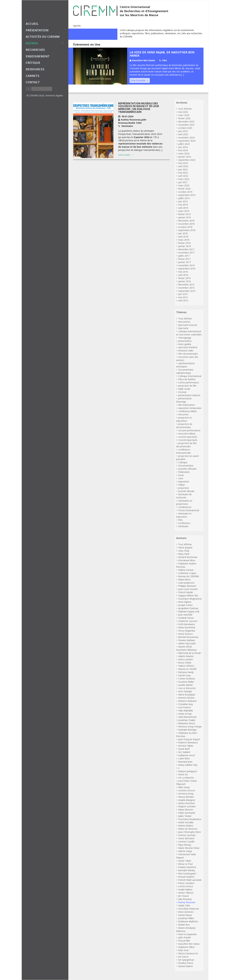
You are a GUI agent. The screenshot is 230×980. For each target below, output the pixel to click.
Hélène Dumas (186, 570)
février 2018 (184, 243)
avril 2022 (183, 176)
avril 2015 (183, 300)
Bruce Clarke (185, 663)
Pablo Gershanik (187, 813)
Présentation (37, 30)
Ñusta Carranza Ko (188, 953)
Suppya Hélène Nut (188, 595)
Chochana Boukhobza (190, 819)
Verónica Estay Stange (190, 726)
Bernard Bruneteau (188, 637)
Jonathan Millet (186, 918)
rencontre (183, 414)
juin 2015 (183, 294)
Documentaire (186, 466)
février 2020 (184, 189)
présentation (185, 341)
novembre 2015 (186, 288)
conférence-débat (188, 411)
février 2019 (184, 214)
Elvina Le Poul (185, 864)
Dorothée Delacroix (189, 909)
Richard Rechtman (188, 557)
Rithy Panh (184, 554)
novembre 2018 (186, 224)
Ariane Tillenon (186, 893)
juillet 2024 (184, 144)
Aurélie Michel (185, 685)
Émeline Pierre (186, 963)
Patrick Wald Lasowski (190, 880)
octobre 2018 (185, 227)
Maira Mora (184, 579)
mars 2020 (184, 185)
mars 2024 (184, 153)
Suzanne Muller (186, 682)
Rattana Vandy (186, 672)
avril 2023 (183, 166)
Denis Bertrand (186, 838)
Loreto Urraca (186, 886)
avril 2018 (183, 237)
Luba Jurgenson (186, 583)
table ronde (184, 389)
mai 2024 (183, 150)
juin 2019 (183, 201)
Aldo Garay (184, 787)
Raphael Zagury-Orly (189, 611)
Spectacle (183, 328)
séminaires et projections (184, 502)
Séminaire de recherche (184, 496)
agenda (45, 43)
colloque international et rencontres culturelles (189, 333)
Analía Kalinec (185, 889)
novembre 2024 (186, 138)
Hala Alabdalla (186, 711)
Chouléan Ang (185, 704)
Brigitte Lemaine (187, 806)
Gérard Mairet (186, 966)
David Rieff (184, 749)
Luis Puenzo (185, 707)
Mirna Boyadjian (187, 695)
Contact (33, 82)
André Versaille (186, 822)
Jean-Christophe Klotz (190, 832)
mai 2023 (183, 163)
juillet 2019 (184, 198)
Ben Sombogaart (187, 873)
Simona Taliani (186, 746)
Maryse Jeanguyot (188, 771)
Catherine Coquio (187, 573)
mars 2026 (184, 115)
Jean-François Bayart (189, 739)
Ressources (35, 69)
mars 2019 (184, 211)
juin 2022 (183, 169)
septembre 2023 (187, 160)
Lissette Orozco (187, 790)
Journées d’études (187, 469)
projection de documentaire (184, 426)
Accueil (32, 24)
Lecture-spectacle (188, 437)
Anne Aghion (185, 602)
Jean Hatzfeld (185, 615)
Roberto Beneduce (188, 742)
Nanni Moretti (186, 810)
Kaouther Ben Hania (189, 944)
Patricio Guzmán (187, 835)
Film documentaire (188, 354)
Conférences (185, 507)
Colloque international (190, 376)
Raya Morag (185, 845)
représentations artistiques (186, 365)
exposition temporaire (190, 408)
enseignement (38, 56)
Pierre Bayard (185, 548)
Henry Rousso (186, 634)
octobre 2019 (185, 192)
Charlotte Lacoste (188, 621)
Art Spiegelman (186, 960)
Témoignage (185, 338)
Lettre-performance (189, 382)
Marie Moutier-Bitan (189, 848)
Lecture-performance (189, 430)
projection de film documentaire (186, 445)
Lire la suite (138, 80)
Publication (184, 472)
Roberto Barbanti (187, 701)
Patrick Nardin (186, 592)
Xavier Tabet (185, 861)
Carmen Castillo (186, 842)
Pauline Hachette (187, 867)
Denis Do (183, 774)
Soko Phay (184, 551)
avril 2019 (183, 208)
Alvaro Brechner (187, 803)
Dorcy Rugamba (187, 631)
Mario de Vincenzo (188, 829)
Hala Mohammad (187, 717)
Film (180, 520)
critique (33, 63)
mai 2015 (183, 297)
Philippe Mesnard (187, 586)
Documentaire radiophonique (185, 371)
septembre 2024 (187, 141)
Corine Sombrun (187, 679)
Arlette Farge (185, 851)
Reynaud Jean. (186, 762)
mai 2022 (183, 173)
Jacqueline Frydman (188, 608)
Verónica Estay (186, 794)
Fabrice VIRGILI (186, 666)
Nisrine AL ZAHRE (187, 669)
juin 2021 (183, 182)
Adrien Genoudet (187, 643)
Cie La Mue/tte (186, 778)
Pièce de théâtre (187, 379)
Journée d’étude (186, 491)
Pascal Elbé (184, 941)
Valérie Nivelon (186, 656)
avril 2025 (183, 134)
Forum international (189, 510)
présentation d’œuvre (189, 395)
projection (184, 488)
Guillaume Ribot (186, 947)
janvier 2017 (185, 262)
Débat (182, 485)
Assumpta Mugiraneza (190, 599)
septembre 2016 (187, 269)
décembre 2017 (186, 249)
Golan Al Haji (185, 714)
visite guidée (185, 344)
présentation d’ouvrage (184, 400)
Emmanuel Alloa (187, 560)
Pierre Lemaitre (186, 883)
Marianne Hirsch (187, 723)
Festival (182, 392)
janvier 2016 (185, 281)
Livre (181, 478)
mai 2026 (183, 112)
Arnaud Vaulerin (186, 877)
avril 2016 (183, 275)
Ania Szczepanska (187, 934)
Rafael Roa (184, 925)
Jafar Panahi (184, 937)
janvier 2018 (185, 246)
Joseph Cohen (185, 605)
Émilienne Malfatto (188, 921)
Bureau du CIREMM (188, 576)
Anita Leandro (186, 659)
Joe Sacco (183, 957)
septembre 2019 (187, 195)
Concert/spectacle (188, 440)
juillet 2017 (184, 256)
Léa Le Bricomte (187, 688)
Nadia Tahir (184, 905)
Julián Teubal (185, 816)
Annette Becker (186, 698)
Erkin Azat (183, 950)
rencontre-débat (187, 434)
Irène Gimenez (186, 912)
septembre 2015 (187, 291)
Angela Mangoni (187, 800)
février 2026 (184, 118)
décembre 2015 (186, 285)
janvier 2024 (185, 157)
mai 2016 (183, 272)
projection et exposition (184, 419)
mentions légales (54, 95)
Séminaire (183, 526)
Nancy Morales (186, 797)
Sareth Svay (184, 675)
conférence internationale (183, 451)
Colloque (183, 462)
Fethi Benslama (186, 624)
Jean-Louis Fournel (188, 589)
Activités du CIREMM (43, 37)
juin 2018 (183, 233)
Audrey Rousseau (187, 902)
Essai (181, 475)
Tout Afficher (185, 109)
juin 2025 (183, 131)
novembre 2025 (186, 125)
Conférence (184, 523)
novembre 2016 (186, 265)
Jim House (184, 896)
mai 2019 (183, 205)
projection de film (187, 386)
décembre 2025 (186, 122)
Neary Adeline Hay (188, 765)
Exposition (184, 482)
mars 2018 (184, 240)
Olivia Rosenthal (187, 627)
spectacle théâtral (188, 347)
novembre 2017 (186, 253)
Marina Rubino (186, 826)
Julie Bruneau (185, 899)
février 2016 (184, 278)
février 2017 (184, 259)
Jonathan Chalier (187, 720)
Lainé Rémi (184, 758)
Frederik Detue (186, 618)
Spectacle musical (188, 325)
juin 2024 (183, 147)
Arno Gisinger (185, 691)
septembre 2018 (187, 230)
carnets (32, 76)
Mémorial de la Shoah (190, 653)
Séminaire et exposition (184, 515)
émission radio (186, 351)
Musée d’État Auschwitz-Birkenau (186, 648)
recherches (35, 50)
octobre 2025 (185, 128)
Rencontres (184, 322)
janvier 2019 (185, 217)
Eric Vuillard (184, 752)
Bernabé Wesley (187, 870)
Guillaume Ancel (186, 755)
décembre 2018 (186, 221)
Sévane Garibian (187, 640)
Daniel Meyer (185, 915)
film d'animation (187, 405)
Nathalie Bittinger (188, 730)
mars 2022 (184, 179)
